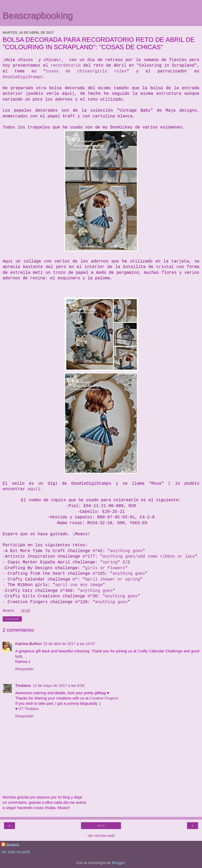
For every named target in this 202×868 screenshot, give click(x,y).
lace (190, 557)
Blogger (118, 863)
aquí (33, 489)
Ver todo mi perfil (16, 852)
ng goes (136, 574)
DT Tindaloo (29, 709)
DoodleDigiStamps (23, 77)
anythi (120, 574)
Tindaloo (23, 686)
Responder (24, 669)
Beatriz (13, 845)
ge (100, 585)
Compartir (12, 619)
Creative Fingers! (104, 698)
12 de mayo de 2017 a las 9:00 (59, 686)
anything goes (126, 551)
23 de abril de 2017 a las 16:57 (69, 644)
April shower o (102, 579)
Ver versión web (101, 836)
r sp (125, 579)
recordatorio (65, 66)
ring (135, 579)
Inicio (101, 826)
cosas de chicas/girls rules (86, 71)
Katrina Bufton (28, 644)
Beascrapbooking (38, 16)
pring (111, 562)
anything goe (110, 602)
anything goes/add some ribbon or (144, 557)
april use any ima (76, 585)
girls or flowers (105, 568)
